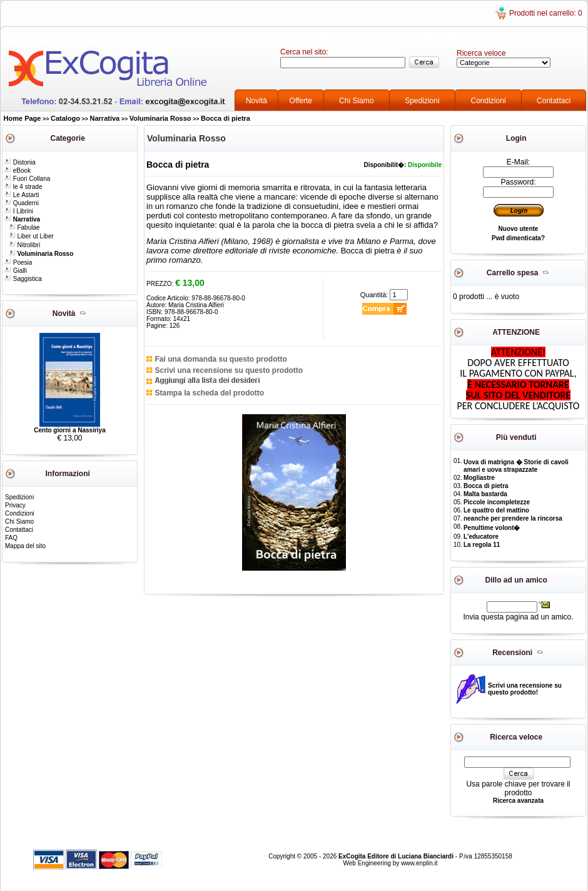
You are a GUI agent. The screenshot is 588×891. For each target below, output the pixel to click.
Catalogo (65, 118)
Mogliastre (479, 478)
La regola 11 (482, 545)
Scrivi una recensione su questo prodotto (229, 370)
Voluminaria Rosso (160, 118)
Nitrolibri (24, 245)
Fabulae (24, 227)
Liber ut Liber (31, 236)
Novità (256, 101)
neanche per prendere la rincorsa (513, 518)
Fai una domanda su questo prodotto (220, 359)
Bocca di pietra (226, 118)
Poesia (18, 262)
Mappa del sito (25, 546)
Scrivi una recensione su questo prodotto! (525, 689)
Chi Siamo (356, 101)
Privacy (15, 505)
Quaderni (22, 203)
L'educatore (481, 537)
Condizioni (489, 101)
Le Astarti (22, 195)
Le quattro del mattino (496, 510)
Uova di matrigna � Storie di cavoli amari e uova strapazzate (516, 466)
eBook (18, 171)
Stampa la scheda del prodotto (209, 393)
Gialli (16, 271)
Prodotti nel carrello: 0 (546, 13)
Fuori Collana (27, 179)
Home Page (23, 118)
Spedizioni (422, 101)
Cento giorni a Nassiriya (69, 430)
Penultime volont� (492, 528)
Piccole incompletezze (497, 502)
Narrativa (105, 118)
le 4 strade (23, 187)
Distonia (20, 162)
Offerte (301, 101)
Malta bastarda (485, 494)
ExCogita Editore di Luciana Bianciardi (397, 856)
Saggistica (23, 279)
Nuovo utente (519, 229)
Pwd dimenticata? (518, 238)
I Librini (19, 211)
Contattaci (554, 101)
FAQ (11, 538)
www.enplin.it (419, 863)
